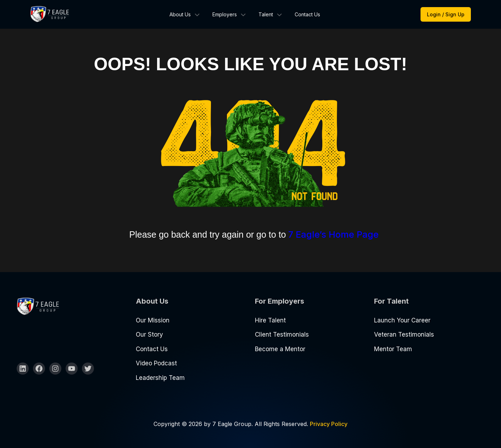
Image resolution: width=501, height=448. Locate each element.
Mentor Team (393, 349)
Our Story (149, 334)
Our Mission (153, 320)
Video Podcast (156, 363)
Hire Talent (270, 320)
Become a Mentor (280, 349)
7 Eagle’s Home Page (333, 234)
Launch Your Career (402, 320)
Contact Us (307, 14)
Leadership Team (160, 378)
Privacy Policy (329, 424)
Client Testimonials (282, 334)
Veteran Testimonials (404, 334)
